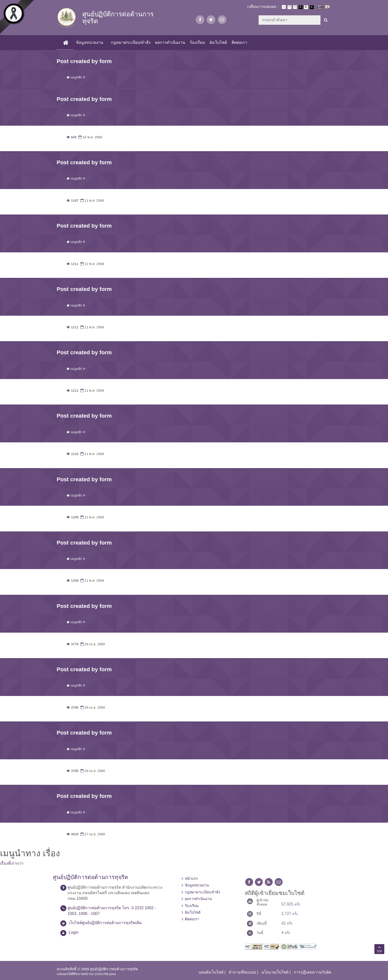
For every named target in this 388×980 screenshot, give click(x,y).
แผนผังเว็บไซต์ (211, 972)
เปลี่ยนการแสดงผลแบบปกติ (306, 7)
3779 (73, 644)
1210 (73, 454)
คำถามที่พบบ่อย (242, 972)
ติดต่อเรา (239, 42)
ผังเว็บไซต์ (218, 42)
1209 (73, 517)
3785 (73, 707)
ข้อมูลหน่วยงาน (89, 42)
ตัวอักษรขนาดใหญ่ (295, 7)
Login (74, 932)
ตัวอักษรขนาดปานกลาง (290, 7)
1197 (73, 201)
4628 (73, 834)
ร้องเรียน (197, 42)
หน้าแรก (191, 879)
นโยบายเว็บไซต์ (275, 972)
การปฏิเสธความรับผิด (313, 972)
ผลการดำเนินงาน (170, 42)
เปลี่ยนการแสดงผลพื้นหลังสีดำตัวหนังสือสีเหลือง (312, 7)
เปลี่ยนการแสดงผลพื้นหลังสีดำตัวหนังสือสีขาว (301, 7)
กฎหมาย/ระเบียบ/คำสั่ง (130, 42)
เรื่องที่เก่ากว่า (12, 863)
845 (72, 137)
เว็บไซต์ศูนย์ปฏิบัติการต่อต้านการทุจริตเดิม (105, 923)
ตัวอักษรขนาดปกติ (284, 7)
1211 (73, 264)
